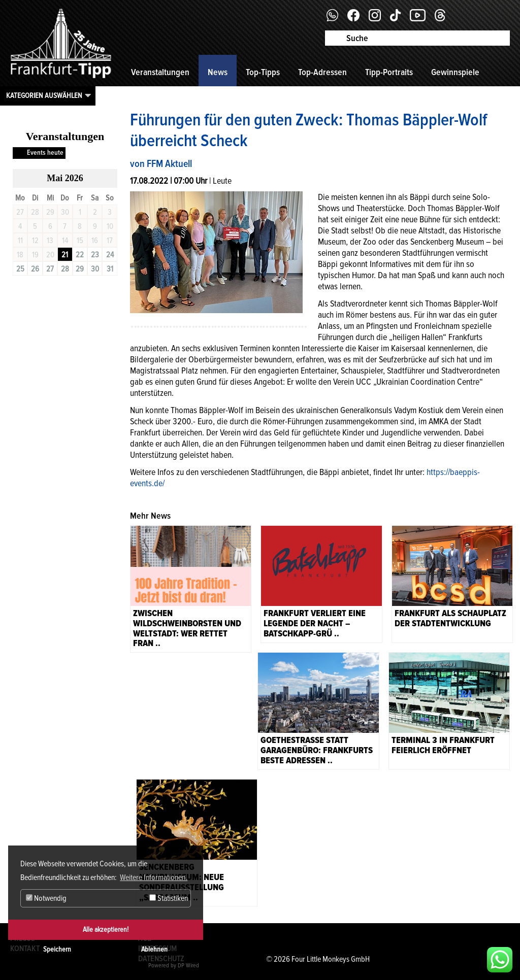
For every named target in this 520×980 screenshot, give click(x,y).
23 (95, 255)
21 (65, 255)
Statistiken (169, 898)
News (218, 72)
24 (110, 255)
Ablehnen (154, 949)
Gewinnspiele (455, 72)
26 (35, 269)
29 (80, 269)
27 (50, 269)
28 (65, 269)
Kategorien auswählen (44, 95)
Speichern (57, 949)
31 (110, 269)
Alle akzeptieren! (106, 930)
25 (20, 269)
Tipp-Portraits (389, 72)
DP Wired (188, 966)
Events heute (45, 153)
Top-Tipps (263, 72)
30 (95, 269)
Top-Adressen (322, 72)
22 (80, 255)
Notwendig (46, 898)
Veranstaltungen (160, 72)
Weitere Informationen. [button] (154, 877)
